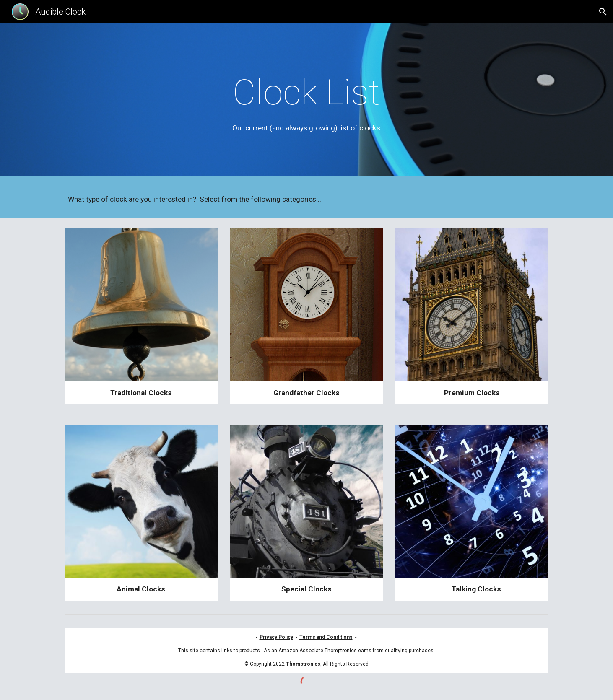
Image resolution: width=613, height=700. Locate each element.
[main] (306, 102)
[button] (603, 12)
